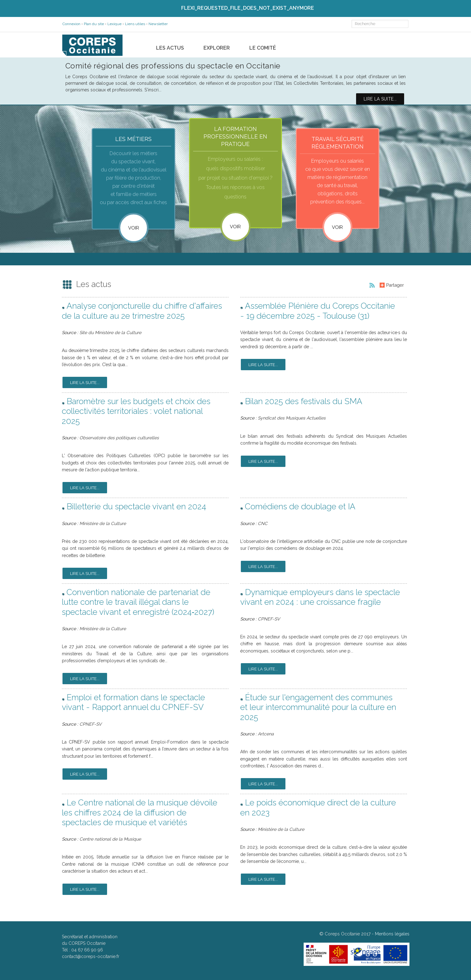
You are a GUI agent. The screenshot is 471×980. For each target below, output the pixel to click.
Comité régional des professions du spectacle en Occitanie (173, 64)
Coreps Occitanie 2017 (348, 935)
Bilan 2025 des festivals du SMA (304, 403)
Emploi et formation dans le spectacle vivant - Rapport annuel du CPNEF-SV (133, 704)
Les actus (170, 46)
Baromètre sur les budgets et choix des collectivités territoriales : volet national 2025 (136, 413)
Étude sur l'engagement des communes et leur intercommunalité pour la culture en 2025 (318, 709)
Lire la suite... (85, 384)
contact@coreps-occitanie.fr (91, 958)
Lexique (114, 24)
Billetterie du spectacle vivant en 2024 (136, 508)
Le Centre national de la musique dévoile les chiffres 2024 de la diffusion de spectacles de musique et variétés (140, 814)
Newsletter (157, 24)
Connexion (71, 24)
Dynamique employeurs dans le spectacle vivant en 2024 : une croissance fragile (320, 598)
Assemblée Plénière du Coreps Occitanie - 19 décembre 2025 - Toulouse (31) (318, 312)
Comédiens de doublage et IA (300, 508)
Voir (134, 227)
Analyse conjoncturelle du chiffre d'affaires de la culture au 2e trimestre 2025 (142, 312)
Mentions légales (392, 935)
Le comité (263, 46)
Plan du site (93, 24)
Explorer (217, 46)
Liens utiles (134, 24)
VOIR (235, 226)
